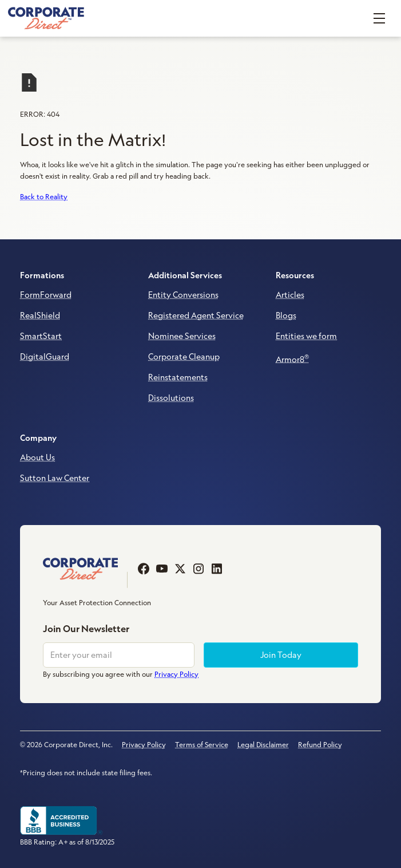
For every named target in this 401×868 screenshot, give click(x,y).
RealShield (40, 315)
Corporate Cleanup (184, 357)
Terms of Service (202, 745)
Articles (290, 295)
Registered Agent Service (196, 315)
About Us (37, 457)
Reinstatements (178, 377)
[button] (379, 18)
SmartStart (41, 336)
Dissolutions (171, 398)
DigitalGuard (45, 357)
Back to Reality (44, 197)
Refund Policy (320, 745)
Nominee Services (182, 336)
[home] (46, 18)
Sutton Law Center (55, 478)
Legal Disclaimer (263, 745)
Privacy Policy (144, 745)
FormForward (46, 295)
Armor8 (292, 359)
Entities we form (306, 336)
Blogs (286, 315)
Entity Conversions (183, 295)
